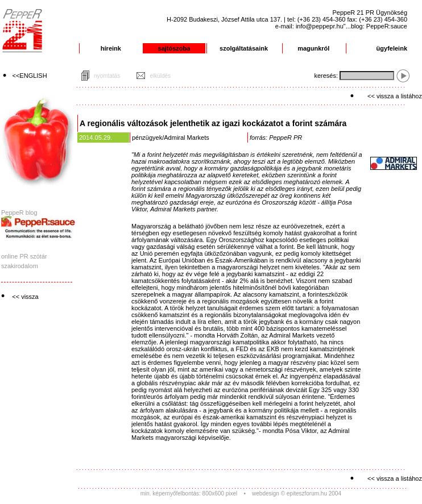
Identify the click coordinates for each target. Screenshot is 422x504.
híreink (111, 48)
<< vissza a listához (395, 96)
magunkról (313, 48)
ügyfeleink (392, 48)
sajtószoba (174, 48)
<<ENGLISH (30, 76)
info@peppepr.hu (320, 26)
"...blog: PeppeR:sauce (375, 26)
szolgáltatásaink (244, 48)
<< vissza (25, 297)
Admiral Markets (186, 138)
